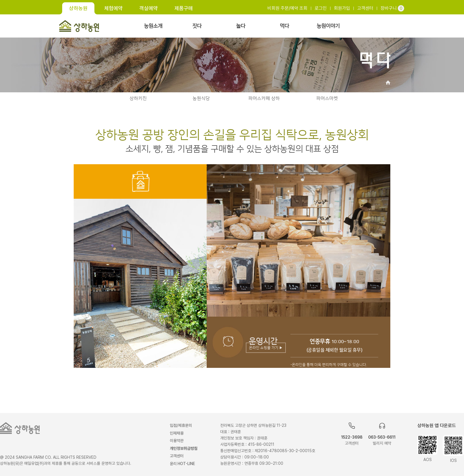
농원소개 (153, 26)
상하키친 (138, 98)
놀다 (241, 26)
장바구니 (392, 8)
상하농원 (78, 8)
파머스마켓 (327, 98)
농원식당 (201, 98)
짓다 (197, 26)
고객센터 (365, 8)
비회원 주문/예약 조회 (287, 8)
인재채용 (177, 433)
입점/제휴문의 (181, 425)
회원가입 (342, 8)
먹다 (284, 26)
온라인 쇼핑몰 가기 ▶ (266, 348)
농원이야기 (328, 26)
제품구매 (184, 8)
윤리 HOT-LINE (182, 464)
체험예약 (113, 8)
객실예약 (149, 8)
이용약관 (177, 441)
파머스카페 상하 (264, 98)
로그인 (321, 8)
